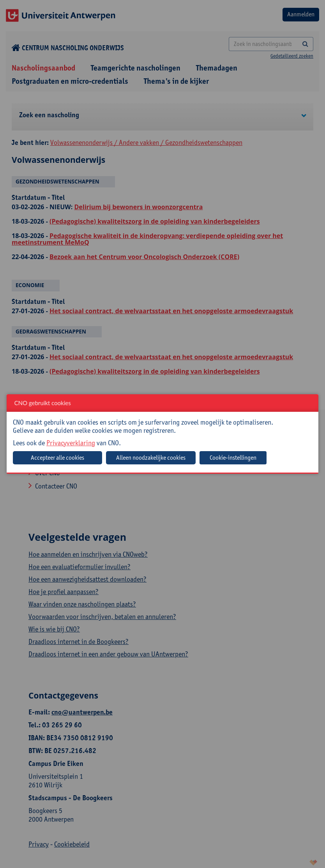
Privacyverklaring (71, 443)
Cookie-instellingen (233, 458)
